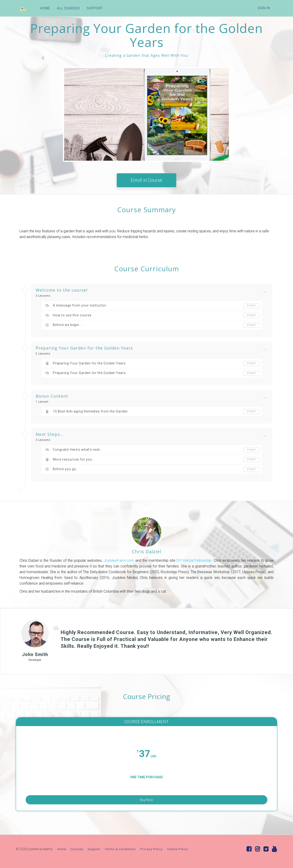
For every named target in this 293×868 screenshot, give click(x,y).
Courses (77, 850)
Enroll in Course (146, 180)
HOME (43, 8)
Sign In (264, 8)
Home (62, 850)
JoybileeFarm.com (119, 560)
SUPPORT (92, 8)
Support (94, 850)
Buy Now (147, 797)
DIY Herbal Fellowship (194, 560)
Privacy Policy (151, 850)
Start (251, 306)
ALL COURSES (66, 8)
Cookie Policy (178, 850)
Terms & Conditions (120, 850)
